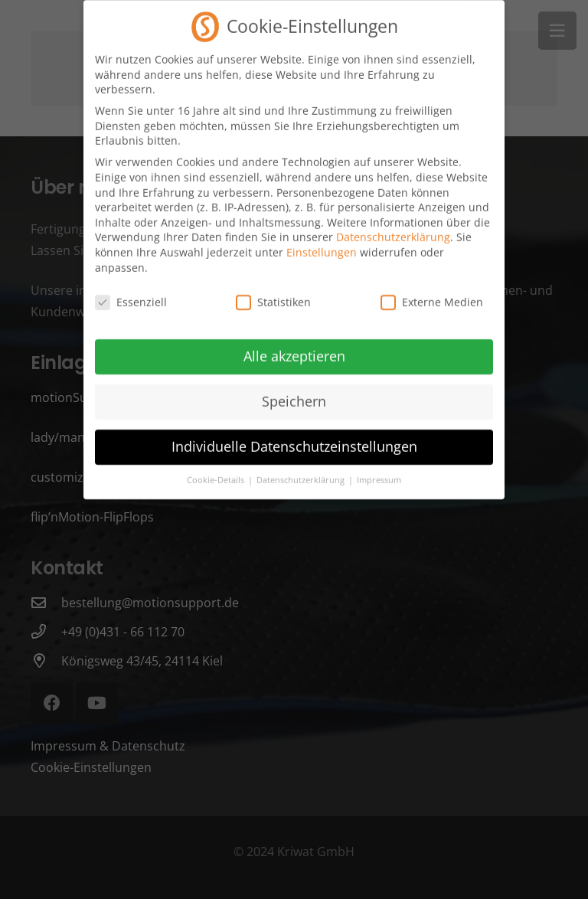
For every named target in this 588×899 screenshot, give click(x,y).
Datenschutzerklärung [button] (302, 472)
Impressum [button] (379, 472)
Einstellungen (322, 244)
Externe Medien (432, 294)
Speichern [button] (294, 394)
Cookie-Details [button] (217, 472)
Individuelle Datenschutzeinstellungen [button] (294, 439)
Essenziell (131, 294)
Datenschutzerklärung (393, 229)
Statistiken (273, 294)
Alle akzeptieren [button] (294, 348)
